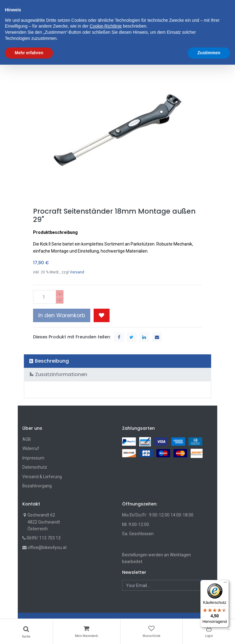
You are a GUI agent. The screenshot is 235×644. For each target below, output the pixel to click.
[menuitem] (39, 36)
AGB (27, 439)
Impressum (33, 458)
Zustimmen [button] (209, 632)
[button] (156, 36)
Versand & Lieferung (42, 477)
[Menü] (225, 584)
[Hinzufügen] (60, 293)
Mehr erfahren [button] (29, 632)
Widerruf (31, 448)
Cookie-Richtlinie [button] (106, 606)
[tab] (118, 361)
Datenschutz (35, 467)
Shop (32, 54)
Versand (77, 272)
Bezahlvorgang (37, 486)
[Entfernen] (60, 300)
